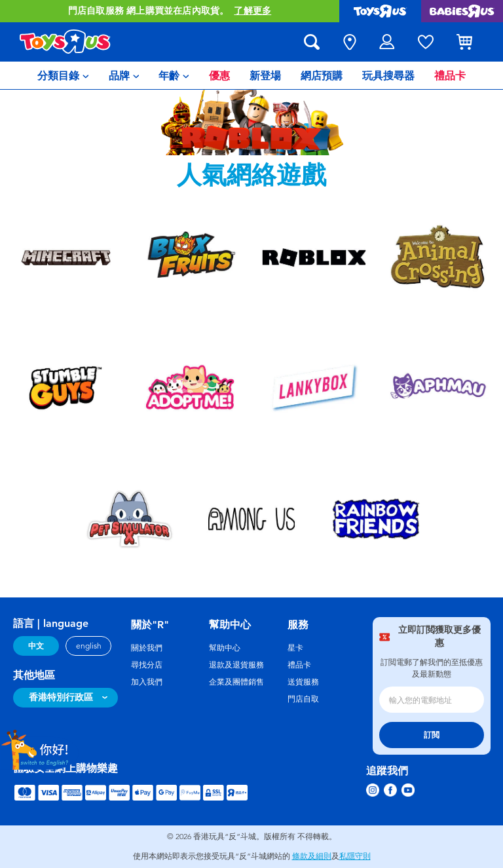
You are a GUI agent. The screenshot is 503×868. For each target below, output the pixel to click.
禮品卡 (299, 665)
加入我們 (147, 682)
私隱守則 (355, 856)
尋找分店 (147, 665)
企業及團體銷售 (236, 682)
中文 (36, 646)
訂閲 (432, 735)
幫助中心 (225, 648)
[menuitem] (63, 75)
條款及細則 (312, 856)
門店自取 (303, 699)
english (89, 646)
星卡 (295, 648)
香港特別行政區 (61, 697)
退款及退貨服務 (236, 665)
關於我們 (147, 648)
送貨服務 (303, 682)
